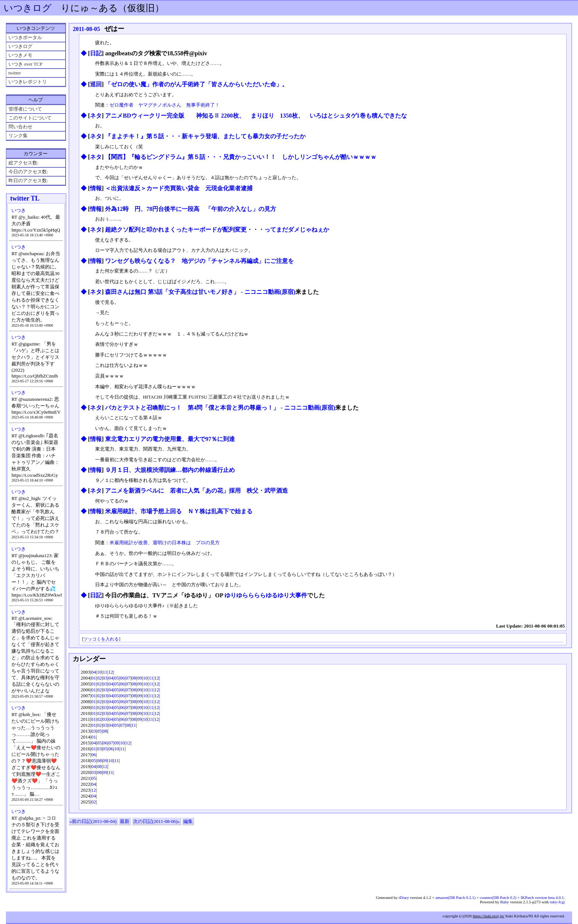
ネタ (96, 116)
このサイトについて (30, 118)
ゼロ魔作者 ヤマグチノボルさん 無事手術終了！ (165, 105)
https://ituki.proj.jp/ (488, 916)
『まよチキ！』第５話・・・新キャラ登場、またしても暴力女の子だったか (205, 136)
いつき (19, 210)
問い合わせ (20, 127)
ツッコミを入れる (101, 639)
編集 (188, 821)
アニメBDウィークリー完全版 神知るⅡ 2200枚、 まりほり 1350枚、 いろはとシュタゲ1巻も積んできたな (256, 116)
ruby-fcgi (557, 902)
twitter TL (25, 198)
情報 (96, 188)
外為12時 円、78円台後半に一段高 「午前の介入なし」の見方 (191, 209)
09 (140, 678)
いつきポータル (25, 37)
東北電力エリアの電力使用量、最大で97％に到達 (170, 439)
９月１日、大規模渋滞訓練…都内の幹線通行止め (170, 470)
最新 (125, 821)
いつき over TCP (25, 64)
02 (99, 678)
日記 (96, 53)
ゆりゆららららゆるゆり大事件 (266, 595)
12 (111, 672)
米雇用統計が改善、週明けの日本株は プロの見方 (165, 543)
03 (105, 678)
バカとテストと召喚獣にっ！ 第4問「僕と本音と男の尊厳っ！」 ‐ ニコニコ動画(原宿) (220, 408)
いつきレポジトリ (28, 82)
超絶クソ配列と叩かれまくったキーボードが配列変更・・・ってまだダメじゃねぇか (217, 230)
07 (128, 678)
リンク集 (18, 136)
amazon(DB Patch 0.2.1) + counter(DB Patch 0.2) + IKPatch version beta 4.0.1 (499, 897)
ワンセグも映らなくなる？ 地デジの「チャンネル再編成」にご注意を (199, 261)
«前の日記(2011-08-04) (93, 821)
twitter (15, 73)
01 (93, 678)
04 (93, 672)
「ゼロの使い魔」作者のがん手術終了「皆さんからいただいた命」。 (196, 84)
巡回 (96, 84)
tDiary (404, 897)
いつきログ (28, 8)
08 (134, 678)
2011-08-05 (86, 29)
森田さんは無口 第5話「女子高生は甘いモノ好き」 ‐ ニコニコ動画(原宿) (200, 292)
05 (117, 678)
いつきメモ (20, 55)
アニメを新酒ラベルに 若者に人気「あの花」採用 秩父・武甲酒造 (196, 491)
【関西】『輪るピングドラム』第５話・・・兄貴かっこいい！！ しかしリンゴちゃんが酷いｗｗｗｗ (241, 157)
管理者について (25, 109)
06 (122, 678)
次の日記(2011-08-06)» (156, 821)
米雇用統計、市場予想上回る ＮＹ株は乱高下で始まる (179, 511)
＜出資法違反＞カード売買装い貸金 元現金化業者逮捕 (179, 188)
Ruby (505, 902)
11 (105, 672)
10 (99, 672)
